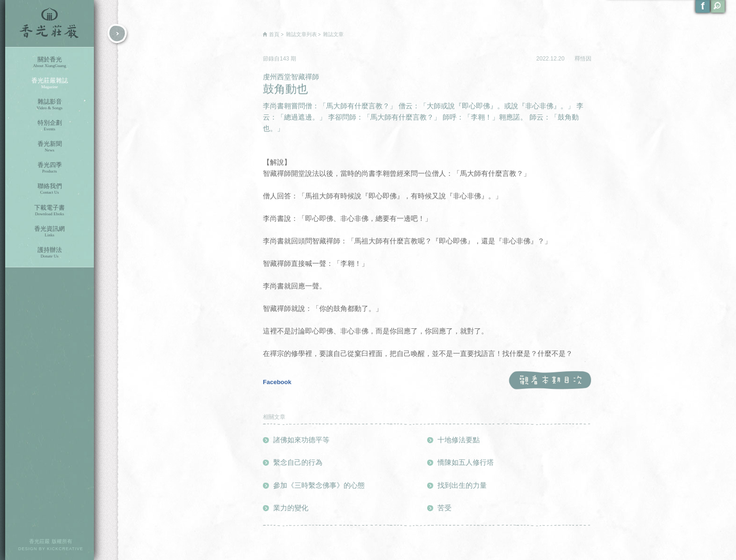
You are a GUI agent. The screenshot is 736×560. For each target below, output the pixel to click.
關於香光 (50, 62)
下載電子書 (50, 210)
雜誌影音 (50, 104)
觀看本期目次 (550, 381)
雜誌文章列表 (301, 34)
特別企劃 (50, 125)
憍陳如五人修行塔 (466, 462)
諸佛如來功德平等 (301, 440)
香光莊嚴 (50, 23)
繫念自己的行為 (298, 462)
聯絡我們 (50, 189)
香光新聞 (50, 147)
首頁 (274, 34)
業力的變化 (291, 508)
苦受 (445, 508)
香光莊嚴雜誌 (50, 83)
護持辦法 (50, 253)
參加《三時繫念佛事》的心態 (319, 485)
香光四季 (50, 168)
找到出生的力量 (462, 485)
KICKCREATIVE (65, 549)
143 (285, 59)
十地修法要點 (459, 440)
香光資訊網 (50, 231)
